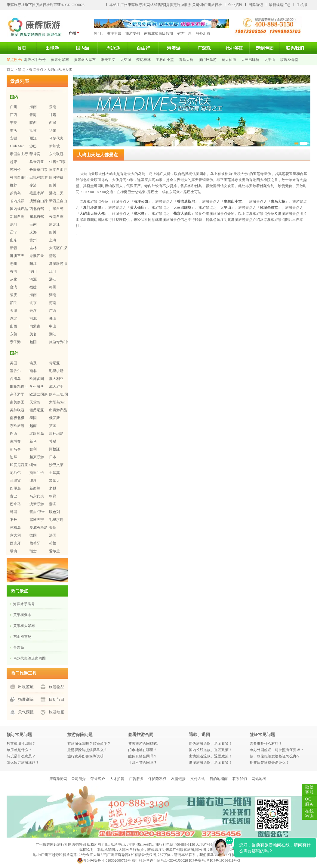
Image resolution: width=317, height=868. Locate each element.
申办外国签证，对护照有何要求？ (277, 750)
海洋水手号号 (35, 60)
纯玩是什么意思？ (21, 756)
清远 (53, 256)
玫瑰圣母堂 (289, 60)
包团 (33, 342)
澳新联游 (37, 504)
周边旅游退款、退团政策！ (211, 744)
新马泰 (15, 449)
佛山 (53, 318)
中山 (53, 326)
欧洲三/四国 (58, 394)
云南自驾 (56, 217)
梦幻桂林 (143, 60)
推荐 (14, 185)
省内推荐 (17, 201)
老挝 (53, 488)
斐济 (33, 185)
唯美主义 (108, 60)
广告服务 (136, 779)
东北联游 (56, 154)
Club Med (17, 146)
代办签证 (234, 48)
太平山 (270, 60)
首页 (22, 48)
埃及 (33, 363)
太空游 (126, 60)
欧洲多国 (37, 379)
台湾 (14, 287)
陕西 (33, 123)
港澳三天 (17, 256)
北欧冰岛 (37, 434)
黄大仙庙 (229, 60)
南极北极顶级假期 (158, 33)
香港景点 (36, 70)
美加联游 (17, 410)
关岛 (53, 528)
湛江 (53, 279)
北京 (33, 303)
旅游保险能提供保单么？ (87, 750)
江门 (53, 271)
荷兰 (53, 543)
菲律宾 (35, 154)
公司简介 (78, 779)
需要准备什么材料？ (266, 744)
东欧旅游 (17, 426)
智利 (33, 449)
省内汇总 (184, 33)
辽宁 (14, 232)
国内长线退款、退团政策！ (211, 750)
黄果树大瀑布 (85, 60)
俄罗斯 (54, 418)
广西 (53, 311)
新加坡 (54, 146)
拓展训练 (26, 699)
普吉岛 (19, 647)
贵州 (33, 240)
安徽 (14, 138)
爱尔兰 (54, 551)
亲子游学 (17, 394)
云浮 (33, 311)
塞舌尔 (15, 371)
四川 (53, 185)
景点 (21, 70)
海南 (33, 107)
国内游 (83, 48)
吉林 (33, 248)
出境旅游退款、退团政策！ (211, 756)
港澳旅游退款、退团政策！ (211, 763)
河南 (53, 303)
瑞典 (14, 551)
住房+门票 (57, 162)
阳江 (33, 264)
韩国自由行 (19, 177)
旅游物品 (57, 687)
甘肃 (53, 115)
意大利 (15, 535)
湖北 (14, 318)
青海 (33, 115)
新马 (33, 441)
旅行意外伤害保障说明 (85, 756)
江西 (14, 115)
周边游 (113, 48)
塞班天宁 (37, 520)
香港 (14, 271)
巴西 (14, 434)
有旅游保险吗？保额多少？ (89, 744)
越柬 (14, 162)
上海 (53, 240)
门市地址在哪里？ (143, 750)
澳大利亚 (56, 379)
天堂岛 (35, 402)
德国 (33, 535)
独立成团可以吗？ (21, 744)
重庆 (14, 130)
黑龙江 (54, 224)
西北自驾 (37, 209)
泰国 (33, 418)
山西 (14, 326)
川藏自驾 (56, 209)
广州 (74, 33)
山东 (14, 240)
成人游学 (56, 387)
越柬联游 (37, 457)
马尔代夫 (56, 138)
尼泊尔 (15, 473)
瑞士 (33, 551)
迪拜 (14, 457)
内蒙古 (35, 326)
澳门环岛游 (208, 60)
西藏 (53, 123)
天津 (14, 311)
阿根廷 (54, 449)
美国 (14, 363)
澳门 (33, 271)
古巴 (14, 496)
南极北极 (17, 418)
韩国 (14, 512)
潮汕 (53, 334)
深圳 (14, 224)
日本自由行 (58, 170)
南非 (33, 371)
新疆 (14, 248)
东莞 (14, 334)
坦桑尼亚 (37, 410)
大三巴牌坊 (250, 60)
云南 (53, 107)
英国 (53, 426)
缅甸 (33, 465)
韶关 (14, 303)
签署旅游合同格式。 (144, 744)
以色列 (54, 512)
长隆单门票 (38, 170)
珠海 (33, 232)
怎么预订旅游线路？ (23, 763)
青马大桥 (186, 60)
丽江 (33, 138)
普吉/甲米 (37, 512)
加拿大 (54, 481)
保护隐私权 (157, 779)
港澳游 (174, 48)
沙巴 (33, 146)
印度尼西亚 (19, 465)
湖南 (53, 295)
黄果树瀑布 (60, 60)
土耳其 (54, 473)
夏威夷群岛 (38, 528)
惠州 (14, 264)
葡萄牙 (35, 543)
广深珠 (204, 48)
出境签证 (26, 687)
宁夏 (14, 123)
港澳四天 (37, 256)
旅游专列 (133, 33)
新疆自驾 (17, 217)
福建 (33, 287)
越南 (33, 426)
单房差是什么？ (19, 750)
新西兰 (35, 488)
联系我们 (295, 48)
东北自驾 (37, 217)
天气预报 (26, 712)
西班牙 (15, 543)
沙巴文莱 (56, 465)
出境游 (52, 48)
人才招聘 (117, 779)
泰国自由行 (19, 154)
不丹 (14, 520)
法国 (53, 535)
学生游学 (37, 387)
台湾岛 (15, 379)
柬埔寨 (15, 441)
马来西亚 (37, 162)
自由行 (143, 48)
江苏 (33, 130)
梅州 (53, 287)
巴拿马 (15, 504)
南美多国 (17, 402)
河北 (33, 318)
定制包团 (265, 48)
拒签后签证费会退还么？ (269, 763)
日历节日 (57, 699)
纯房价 (15, 170)
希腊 (53, 441)
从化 (14, 279)
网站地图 (259, 779)
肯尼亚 (54, 363)
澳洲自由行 (38, 201)
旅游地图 (57, 712)
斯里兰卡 (37, 473)
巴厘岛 (15, 488)
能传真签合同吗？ (143, 756)
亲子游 (15, 342)
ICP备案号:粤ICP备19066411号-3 (214, 860)
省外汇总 (203, 33)
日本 (53, 457)
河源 (33, 279)
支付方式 (198, 779)
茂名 (33, 334)
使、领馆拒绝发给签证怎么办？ (275, 756)
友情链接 (178, 779)
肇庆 (14, 295)
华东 (53, 130)
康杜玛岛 (56, 434)
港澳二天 (56, 193)
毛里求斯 (37, 193)
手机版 (302, 5)
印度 (33, 481)
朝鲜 (53, 496)
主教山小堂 (165, 60)
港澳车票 (114, 33)
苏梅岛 (15, 193)
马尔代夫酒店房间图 (29, 658)
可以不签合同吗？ (143, 763)
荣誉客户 (98, 779)
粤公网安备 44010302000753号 (104, 860)
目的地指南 (219, 779)
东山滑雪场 (22, 637)
